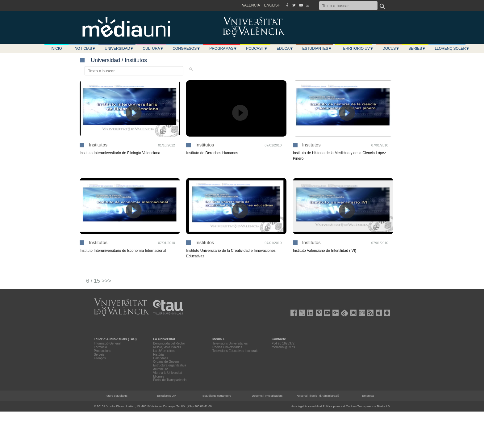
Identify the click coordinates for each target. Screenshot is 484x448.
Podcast (257, 49)
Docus (391, 49)
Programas (223, 49)
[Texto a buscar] (348, 6)
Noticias (85, 49)
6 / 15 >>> (99, 281)
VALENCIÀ (251, 5)
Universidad (119, 49)
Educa (285, 49)
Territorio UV (357, 49)
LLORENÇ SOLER (452, 49)
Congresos (186, 49)
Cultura (153, 49)
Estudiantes (317, 49)
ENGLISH (272, 5)
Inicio (56, 49)
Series (417, 49)
